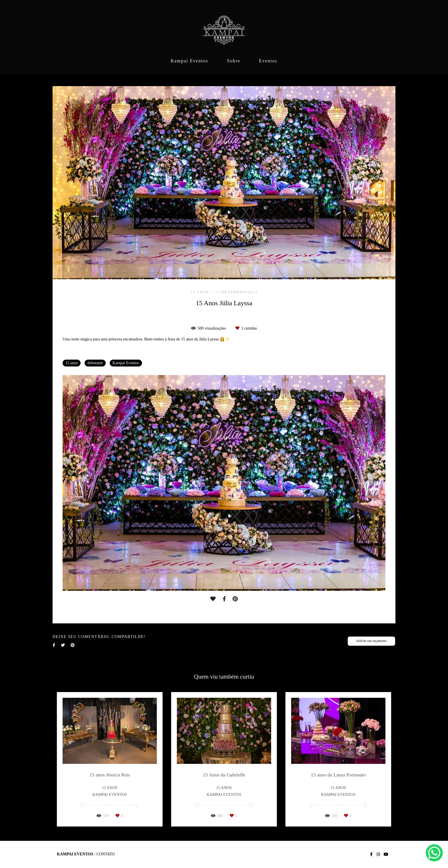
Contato (105, 854)
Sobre (233, 61)
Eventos (268, 61)
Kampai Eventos (189, 61)
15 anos (72, 363)
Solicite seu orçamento (371, 641)
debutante (95, 363)
